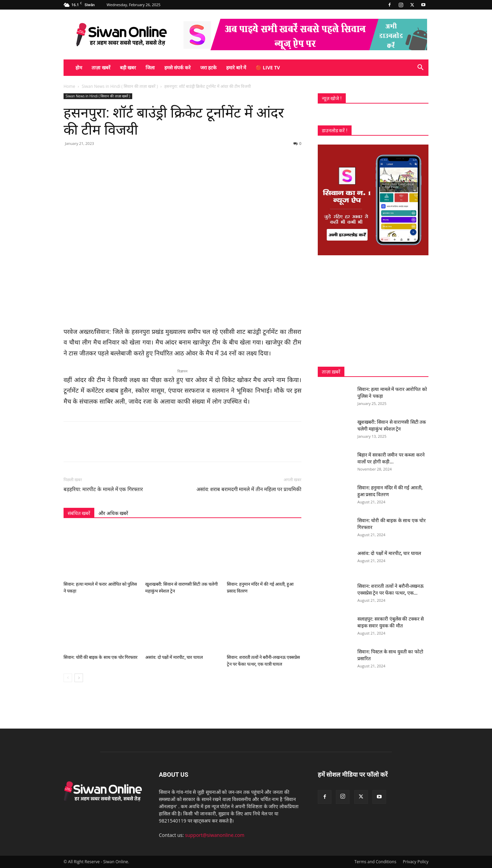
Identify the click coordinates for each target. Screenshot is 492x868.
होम (79, 67)
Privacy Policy (416, 862)
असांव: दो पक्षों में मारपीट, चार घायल (174, 657)
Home (69, 86)
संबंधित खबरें (79, 513)
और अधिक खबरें (113, 513)
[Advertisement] (373, 311)
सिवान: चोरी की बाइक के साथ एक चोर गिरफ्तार (100, 657)
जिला (150, 67)
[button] (420, 68)
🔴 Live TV (268, 67)
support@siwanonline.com (215, 835)
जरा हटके (209, 67)
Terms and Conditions (375, 862)
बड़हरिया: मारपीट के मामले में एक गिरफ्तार (103, 489)
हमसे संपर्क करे (177, 67)
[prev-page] (68, 678)
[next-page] (79, 678)
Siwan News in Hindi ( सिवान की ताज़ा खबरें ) (120, 86)
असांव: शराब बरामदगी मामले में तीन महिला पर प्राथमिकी (249, 489)
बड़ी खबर (128, 67)
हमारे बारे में (236, 67)
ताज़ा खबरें (101, 67)
